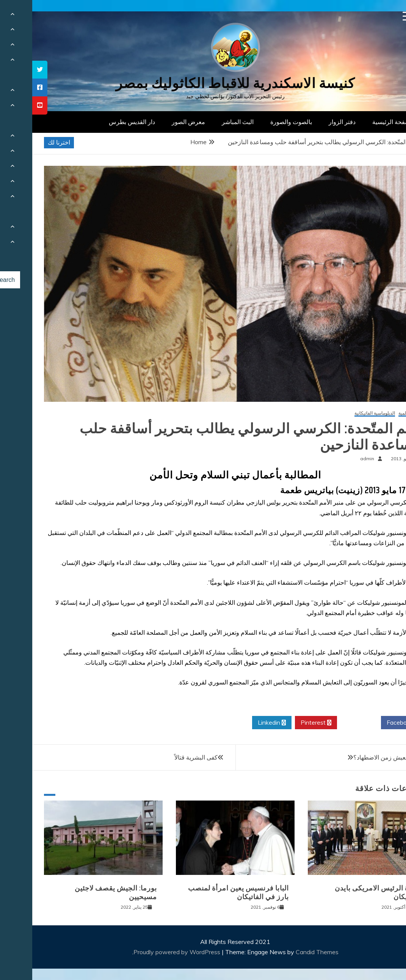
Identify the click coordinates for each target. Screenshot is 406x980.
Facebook (371, 723)
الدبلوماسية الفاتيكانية (343, 413)
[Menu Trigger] (375, 16)
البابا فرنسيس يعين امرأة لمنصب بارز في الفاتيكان (206, 893)
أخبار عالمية (377, 413)
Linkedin (240, 723)
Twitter (327, 723)
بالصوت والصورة (259, 122)
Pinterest (284, 723)
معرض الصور (156, 122)
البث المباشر (205, 122)
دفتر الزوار (310, 122)
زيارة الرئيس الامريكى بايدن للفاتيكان (346, 893)
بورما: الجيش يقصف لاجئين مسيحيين (84, 893)
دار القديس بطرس (100, 122)
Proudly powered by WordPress (145, 952)
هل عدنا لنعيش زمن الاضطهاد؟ (360, 757)
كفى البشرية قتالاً (164, 757)
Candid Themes (285, 952)
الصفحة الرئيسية (361, 122)
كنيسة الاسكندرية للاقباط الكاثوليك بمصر (203, 83)
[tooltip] (8, 70)
